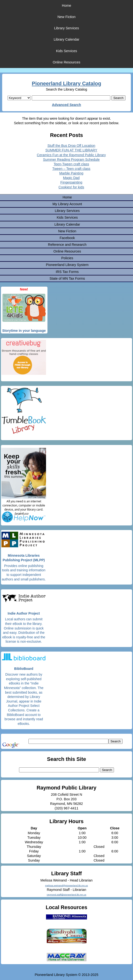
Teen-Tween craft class (71, 164)
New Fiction (66, 17)
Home (66, 6)
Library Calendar (66, 39)
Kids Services (66, 51)
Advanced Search (67, 105)
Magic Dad (71, 178)
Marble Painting (71, 173)
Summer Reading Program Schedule (71, 160)
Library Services (66, 28)
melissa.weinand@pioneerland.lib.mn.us (66, 885)
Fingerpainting (71, 182)
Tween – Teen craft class (71, 169)
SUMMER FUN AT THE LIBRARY (71, 150)
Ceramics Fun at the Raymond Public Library (71, 155)
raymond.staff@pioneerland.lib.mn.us (66, 895)
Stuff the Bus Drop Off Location (71, 146)
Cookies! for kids (71, 187)
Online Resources (66, 62)
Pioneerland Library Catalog (66, 83)
